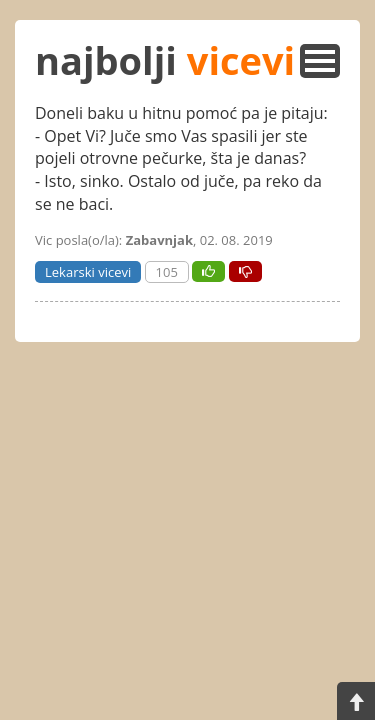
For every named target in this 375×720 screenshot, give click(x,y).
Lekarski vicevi (88, 272)
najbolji (165, 60)
